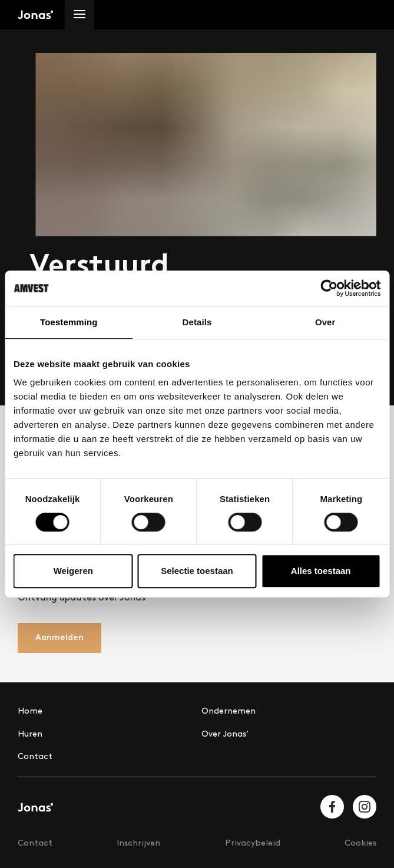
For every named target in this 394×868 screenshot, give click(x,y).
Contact (35, 756)
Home (30, 711)
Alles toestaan (321, 571)
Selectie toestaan (197, 571)
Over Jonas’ (225, 734)
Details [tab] (197, 322)
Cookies (360, 843)
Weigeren (73, 571)
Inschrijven (138, 843)
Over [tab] (325, 322)
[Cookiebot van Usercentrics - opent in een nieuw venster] (329, 288)
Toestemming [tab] (69, 322)
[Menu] (80, 15)
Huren (30, 734)
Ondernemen (229, 711)
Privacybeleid (253, 843)
